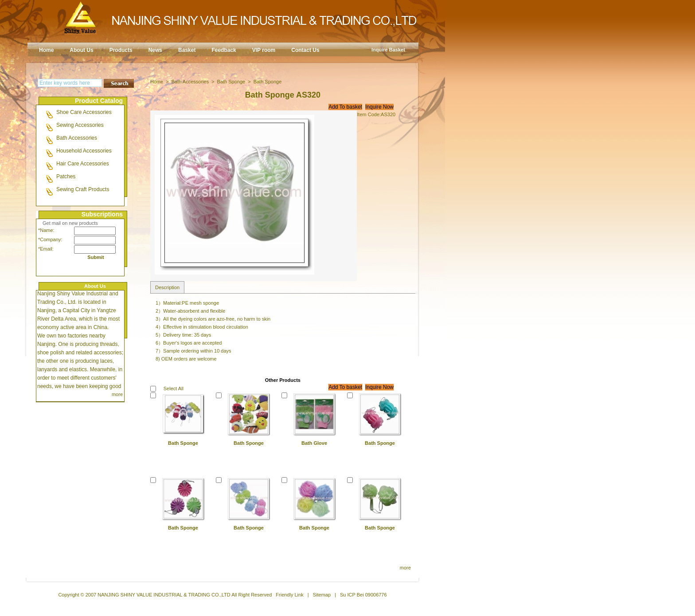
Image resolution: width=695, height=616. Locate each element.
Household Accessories (84, 151)
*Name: (46, 230)
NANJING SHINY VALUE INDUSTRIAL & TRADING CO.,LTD (164, 595)
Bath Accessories (77, 138)
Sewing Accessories (80, 125)
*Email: (46, 249)
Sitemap (322, 595)
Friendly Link (289, 595)
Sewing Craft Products (83, 189)
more (117, 394)
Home (157, 82)
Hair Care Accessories (83, 164)
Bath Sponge (231, 82)
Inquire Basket (388, 50)
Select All (174, 388)
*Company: (48, 239)
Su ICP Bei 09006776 (363, 595)
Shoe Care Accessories (84, 112)
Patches (66, 177)
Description (167, 287)
